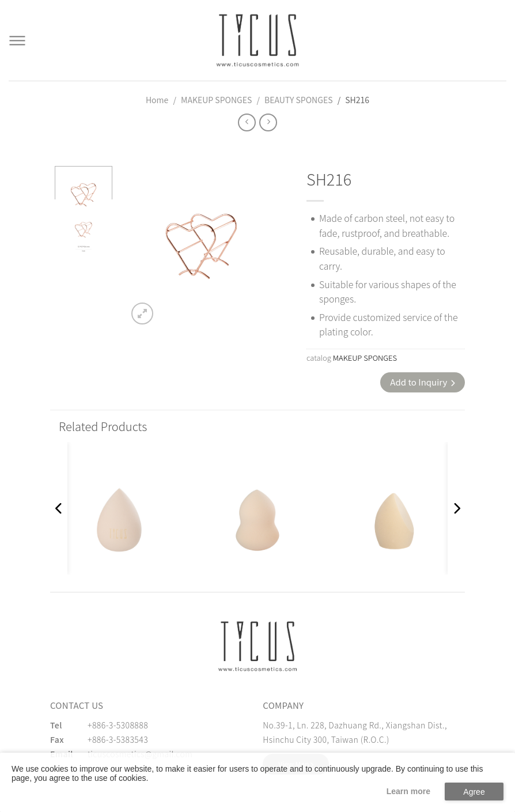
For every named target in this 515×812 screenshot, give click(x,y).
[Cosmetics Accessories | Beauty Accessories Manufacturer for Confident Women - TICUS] (257, 40)
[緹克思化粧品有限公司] (257, 646)
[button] (59, 508)
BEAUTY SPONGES (298, 100)
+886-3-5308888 (118, 725)
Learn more (408, 791)
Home (157, 100)
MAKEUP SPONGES (216, 100)
